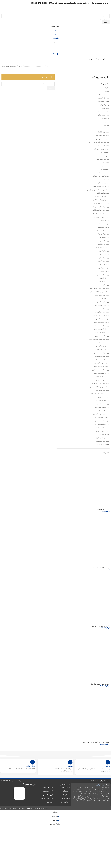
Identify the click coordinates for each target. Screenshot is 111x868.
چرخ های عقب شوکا (104, 227)
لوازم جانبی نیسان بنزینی (102, 305)
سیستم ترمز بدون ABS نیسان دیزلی (99, 387)
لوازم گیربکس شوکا (104, 234)
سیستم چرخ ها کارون (104, 265)
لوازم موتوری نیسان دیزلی (102, 431)
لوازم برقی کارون (104, 251)
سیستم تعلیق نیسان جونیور (102, 356)
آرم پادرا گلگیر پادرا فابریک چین (101, 568)
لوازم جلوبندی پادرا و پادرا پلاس (101, 207)
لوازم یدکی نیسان (39, 66)
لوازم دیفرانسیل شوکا (103, 231)
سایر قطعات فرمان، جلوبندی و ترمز (99, 142)
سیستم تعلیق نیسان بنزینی (102, 312)
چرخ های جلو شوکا (104, 224)
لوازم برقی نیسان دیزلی (103, 400)
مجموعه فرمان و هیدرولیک (102, 149)
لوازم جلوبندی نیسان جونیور (102, 353)
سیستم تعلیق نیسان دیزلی (102, 411)
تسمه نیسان (106, 122)
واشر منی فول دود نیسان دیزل (101, 626)
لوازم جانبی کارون (104, 254)
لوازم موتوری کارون (104, 281)
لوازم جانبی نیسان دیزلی (103, 404)
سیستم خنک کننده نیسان (103, 441)
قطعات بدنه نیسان (104, 152)
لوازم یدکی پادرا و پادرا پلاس (101, 186)
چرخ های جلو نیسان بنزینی (102, 319)
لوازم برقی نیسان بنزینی (103, 302)
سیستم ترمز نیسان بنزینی (102, 295)
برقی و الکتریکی (105, 105)
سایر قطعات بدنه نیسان (103, 159)
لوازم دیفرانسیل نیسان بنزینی (101, 326)
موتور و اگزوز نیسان (104, 434)
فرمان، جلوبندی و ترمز (103, 139)
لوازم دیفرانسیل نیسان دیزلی (101, 424)
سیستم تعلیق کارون (104, 261)
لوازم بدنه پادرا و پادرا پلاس (102, 197)
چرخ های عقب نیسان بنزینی (102, 322)
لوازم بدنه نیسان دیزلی (103, 397)
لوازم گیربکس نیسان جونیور (102, 373)
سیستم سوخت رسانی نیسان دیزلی (99, 394)
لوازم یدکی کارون (104, 241)
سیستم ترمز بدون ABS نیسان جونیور (99, 339)
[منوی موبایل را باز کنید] (55, 42)
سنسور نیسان (106, 108)
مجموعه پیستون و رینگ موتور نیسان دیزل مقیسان (95, 742)
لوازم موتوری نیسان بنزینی (102, 332)
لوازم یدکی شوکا (105, 220)
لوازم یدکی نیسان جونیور (25, 66)
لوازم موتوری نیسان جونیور (102, 377)
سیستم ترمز (106, 129)
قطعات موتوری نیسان (103, 445)
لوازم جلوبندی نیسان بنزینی (102, 309)
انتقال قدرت (106, 88)
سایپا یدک (107, 125)
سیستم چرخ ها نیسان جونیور (101, 360)
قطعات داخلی (106, 166)
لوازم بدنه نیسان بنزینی (103, 298)
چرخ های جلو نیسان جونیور (102, 363)
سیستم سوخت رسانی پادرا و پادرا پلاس (98, 190)
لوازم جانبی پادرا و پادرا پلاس (101, 203)
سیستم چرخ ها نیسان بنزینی (102, 315)
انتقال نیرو (107, 91)
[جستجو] (55, 16)
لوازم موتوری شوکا (104, 237)
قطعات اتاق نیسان (104, 169)
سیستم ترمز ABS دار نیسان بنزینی (100, 288)
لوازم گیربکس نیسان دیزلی (102, 428)
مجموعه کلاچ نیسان (104, 101)
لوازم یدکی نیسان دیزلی (103, 380)
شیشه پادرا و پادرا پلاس (103, 193)
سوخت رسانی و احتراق (103, 438)
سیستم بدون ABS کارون (103, 244)
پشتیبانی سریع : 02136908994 (11, 781)
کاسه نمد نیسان (105, 180)
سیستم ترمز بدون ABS (103, 135)
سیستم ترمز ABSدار (104, 132)
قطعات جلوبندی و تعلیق (103, 146)
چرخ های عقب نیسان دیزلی (102, 421)
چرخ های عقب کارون (104, 271)
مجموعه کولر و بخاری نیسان (101, 176)
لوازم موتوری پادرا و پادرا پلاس (101, 217)
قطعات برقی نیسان (104, 115)
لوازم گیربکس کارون (104, 278)
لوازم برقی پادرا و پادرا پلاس (101, 200)
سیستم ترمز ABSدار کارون (102, 248)
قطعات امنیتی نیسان (104, 112)
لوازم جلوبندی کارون (104, 258)
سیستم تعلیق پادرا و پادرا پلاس (101, 210)
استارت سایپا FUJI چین (103, 510)
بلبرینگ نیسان (106, 118)
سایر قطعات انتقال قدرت (102, 95)
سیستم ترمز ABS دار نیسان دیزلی (100, 383)
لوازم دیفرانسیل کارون (103, 275)
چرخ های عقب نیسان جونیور (101, 366)
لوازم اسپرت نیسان (104, 183)
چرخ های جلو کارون (104, 268)
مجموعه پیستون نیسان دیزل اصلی (100, 684)
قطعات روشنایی (105, 163)
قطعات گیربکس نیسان (103, 98)
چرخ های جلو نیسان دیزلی (102, 417)
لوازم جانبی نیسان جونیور (102, 349)
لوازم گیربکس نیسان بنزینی (102, 329)
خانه (48, 66)
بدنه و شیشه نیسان (104, 156)
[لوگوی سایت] (103, 11)
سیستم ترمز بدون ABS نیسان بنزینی (99, 292)
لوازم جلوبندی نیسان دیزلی (102, 407)
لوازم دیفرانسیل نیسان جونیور (101, 370)
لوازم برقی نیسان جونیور (102, 346)
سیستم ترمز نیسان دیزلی (102, 390)
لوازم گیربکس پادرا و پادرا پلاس (101, 214)
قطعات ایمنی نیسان (104, 173)
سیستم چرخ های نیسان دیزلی (101, 414)
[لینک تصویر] (19, 793)
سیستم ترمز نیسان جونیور (102, 343)
